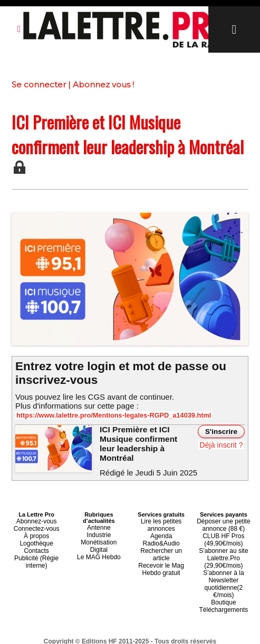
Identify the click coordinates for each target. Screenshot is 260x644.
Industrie (99, 531)
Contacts (36, 544)
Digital (99, 544)
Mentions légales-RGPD (213, 627)
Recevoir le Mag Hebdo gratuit (161, 547)
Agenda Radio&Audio (161, 531)
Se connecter (39, 85)
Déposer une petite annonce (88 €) (223, 522)
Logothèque (36, 538)
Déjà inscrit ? (222, 445)
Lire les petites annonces (161, 522)
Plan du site (104, 634)
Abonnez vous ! (103, 85)
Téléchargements (223, 588)
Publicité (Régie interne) (37, 553)
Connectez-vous (36, 525)
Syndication (156, 634)
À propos (36, 531)
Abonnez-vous (36, 519)
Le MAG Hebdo (99, 550)
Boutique (223, 582)
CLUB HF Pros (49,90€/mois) (224, 534)
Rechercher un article (161, 538)
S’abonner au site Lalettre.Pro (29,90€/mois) (224, 550)
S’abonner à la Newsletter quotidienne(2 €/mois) (224, 569)
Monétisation (99, 538)
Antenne (99, 525)
